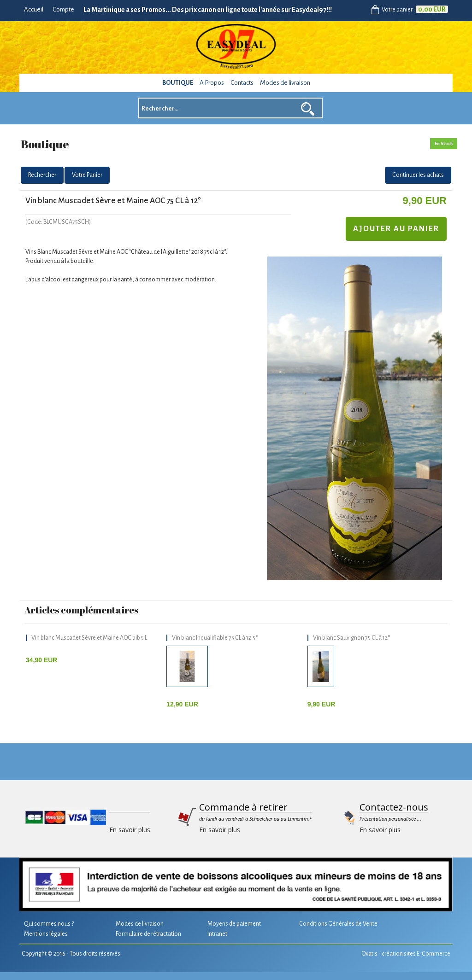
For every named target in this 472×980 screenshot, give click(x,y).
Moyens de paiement (234, 924)
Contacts (242, 83)
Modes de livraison (285, 83)
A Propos (212, 83)
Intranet (217, 934)
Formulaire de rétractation (148, 934)
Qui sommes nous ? (49, 924)
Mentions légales (46, 934)
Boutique (178, 83)
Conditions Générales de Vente (338, 924)
